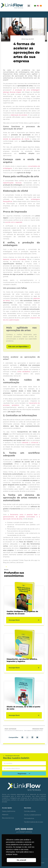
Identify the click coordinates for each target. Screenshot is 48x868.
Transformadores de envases (34, 822)
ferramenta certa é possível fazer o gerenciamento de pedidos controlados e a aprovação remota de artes (21, 517)
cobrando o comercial (30, 442)
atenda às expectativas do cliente (16, 139)
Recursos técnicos (8, 818)
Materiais (5, 815)
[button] (29, 6)
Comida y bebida (30, 811)
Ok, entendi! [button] (21, 860)
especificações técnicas (12, 183)
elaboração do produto (19, 115)
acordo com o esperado (14, 222)
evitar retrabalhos (24, 372)
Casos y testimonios (9, 811)
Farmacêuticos (29, 818)
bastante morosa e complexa (14, 259)
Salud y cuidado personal (33, 815)
